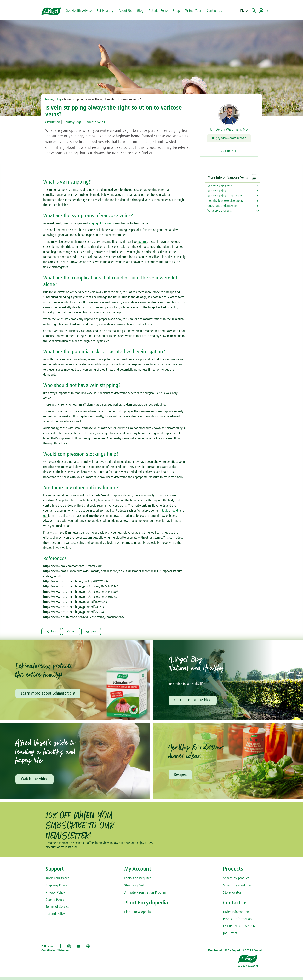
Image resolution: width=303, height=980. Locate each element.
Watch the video (35, 781)
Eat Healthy (108, 11)
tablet (166, 512)
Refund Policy (55, 917)
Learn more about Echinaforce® (48, 695)
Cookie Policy (55, 902)
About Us (128, 11)
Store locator (232, 895)
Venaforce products (220, 212)
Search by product (236, 881)
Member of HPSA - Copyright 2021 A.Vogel (235, 953)
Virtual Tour (196, 11)
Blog (143, 11)
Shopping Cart (134, 888)
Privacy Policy (55, 895)
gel (46, 517)
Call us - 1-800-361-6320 (240, 929)
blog (58, 99)
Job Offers (230, 936)
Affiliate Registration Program (146, 895)
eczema (142, 243)
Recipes (181, 777)
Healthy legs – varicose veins (89, 122)
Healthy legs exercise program (227, 202)
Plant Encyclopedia (137, 915)
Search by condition (237, 888)
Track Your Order (57, 881)
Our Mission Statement (56, 953)
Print (98, 633)
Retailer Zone (161, 11)
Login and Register (138, 881)
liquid (174, 512)
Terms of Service (57, 909)
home (49, 99)
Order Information (236, 915)
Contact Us (218, 11)
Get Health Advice (82, 11)
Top (76, 633)
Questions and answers (222, 207)
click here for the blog (193, 702)
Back (53, 633)
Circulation (54, 122)
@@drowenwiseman (229, 139)
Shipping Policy (56, 888)
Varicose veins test (219, 187)
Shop (179, 11)
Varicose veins (217, 192)
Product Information (237, 922)
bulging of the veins (101, 224)
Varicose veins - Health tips (225, 197)
